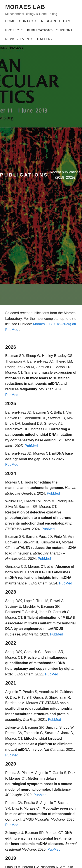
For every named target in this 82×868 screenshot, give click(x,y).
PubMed (12, 395)
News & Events (19, 39)
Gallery (45, 39)
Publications (40, 30)
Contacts (28, 21)
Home (10, 21)
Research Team (56, 21)
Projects (14, 30)
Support (64, 30)
